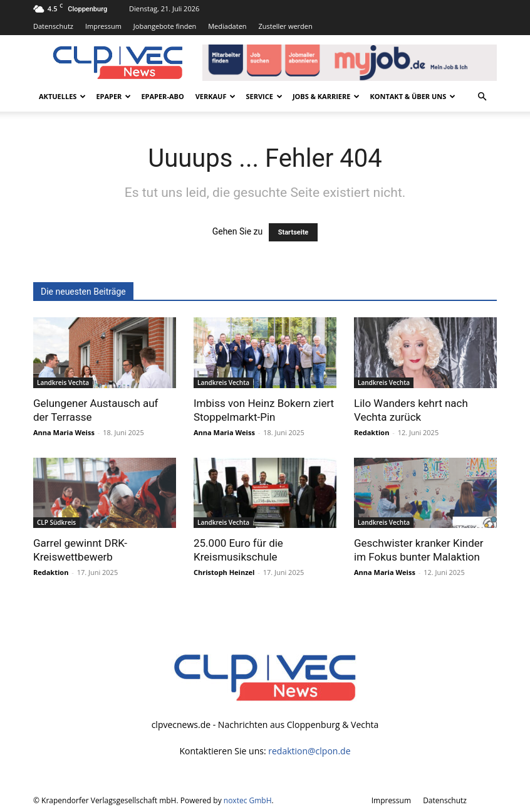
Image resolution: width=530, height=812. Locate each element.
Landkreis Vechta (63, 382)
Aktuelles (62, 96)
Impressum (103, 26)
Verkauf (216, 96)
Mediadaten (227, 26)
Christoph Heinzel (224, 572)
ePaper (113, 96)
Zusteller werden (285, 26)
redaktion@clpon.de (309, 751)
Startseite (294, 232)
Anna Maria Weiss (64, 432)
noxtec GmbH (248, 800)
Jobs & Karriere (326, 96)
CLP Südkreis (56, 522)
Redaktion (372, 432)
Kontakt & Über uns (413, 96)
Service (264, 96)
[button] (482, 97)
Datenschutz (53, 26)
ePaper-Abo (162, 96)
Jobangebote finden (165, 26)
